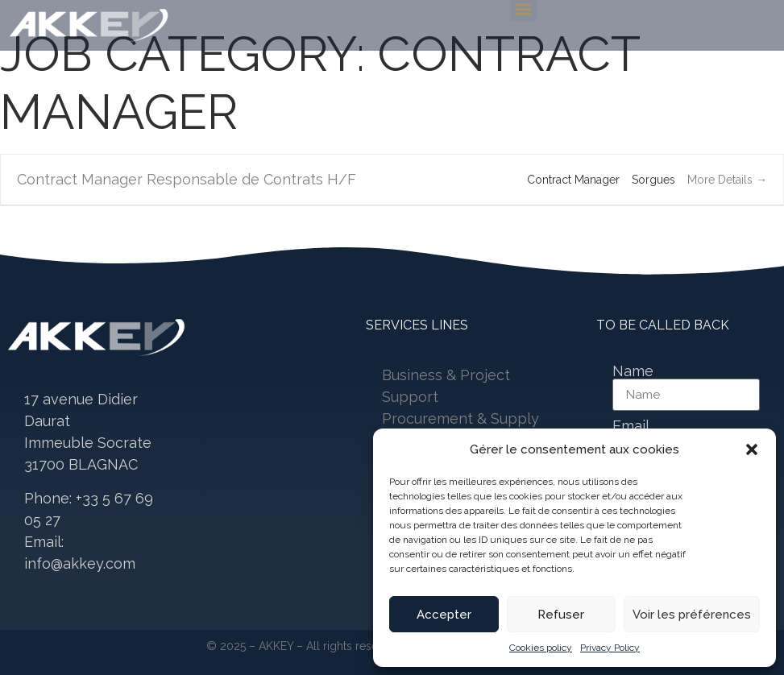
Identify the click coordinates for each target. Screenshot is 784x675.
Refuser (561, 615)
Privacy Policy (610, 648)
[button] (752, 449)
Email (631, 426)
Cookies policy (541, 648)
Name (633, 371)
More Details (727, 180)
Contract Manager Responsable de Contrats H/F (187, 179)
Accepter (444, 615)
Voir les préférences (692, 615)
